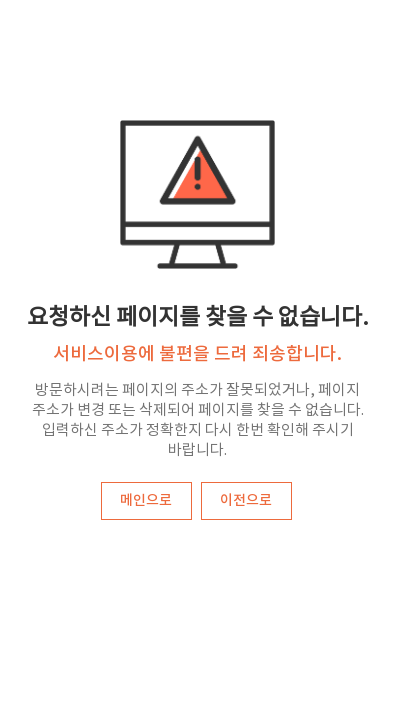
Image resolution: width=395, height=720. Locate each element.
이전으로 (246, 500)
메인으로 (146, 500)
